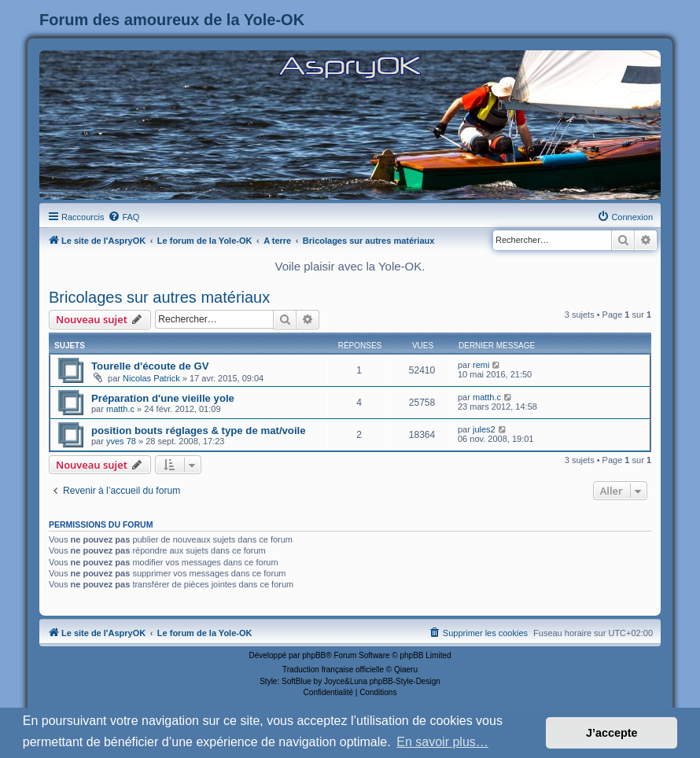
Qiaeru (406, 670)
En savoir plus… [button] (442, 742)
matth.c (120, 409)
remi (481, 365)
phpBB (314, 655)
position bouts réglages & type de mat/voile (199, 431)
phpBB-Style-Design (405, 681)
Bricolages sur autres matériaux (159, 297)
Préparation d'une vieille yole (163, 398)
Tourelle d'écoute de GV (150, 366)
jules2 (484, 429)
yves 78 (121, 441)
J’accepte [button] (612, 733)
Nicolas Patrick (151, 378)
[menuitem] (123, 217)
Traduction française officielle (333, 670)
